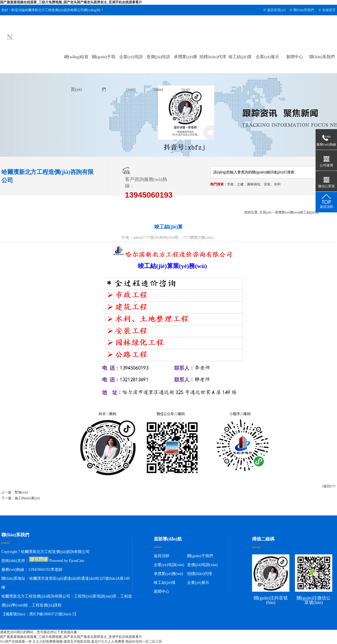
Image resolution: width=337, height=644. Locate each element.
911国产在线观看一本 (16, 641)
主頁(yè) (265, 212)
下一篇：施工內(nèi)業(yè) (21, 498)
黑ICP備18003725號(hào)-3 (52, 614)
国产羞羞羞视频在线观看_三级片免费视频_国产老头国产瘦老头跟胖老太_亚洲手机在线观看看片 (71, 2)
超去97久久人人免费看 (108, 641)
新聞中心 (295, 57)
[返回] (327, 486)
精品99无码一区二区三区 (144, 641)
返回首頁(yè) (276, 10)
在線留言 (329, 10)
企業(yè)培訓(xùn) (169, 565)
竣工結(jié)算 (240, 57)
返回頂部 (162, 556)
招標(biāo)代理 (213, 57)
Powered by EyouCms (66, 561)
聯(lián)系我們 (304, 10)
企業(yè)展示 (267, 57)
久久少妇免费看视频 (48, 641)
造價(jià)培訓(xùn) (202, 565)
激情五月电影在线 (77, 641)
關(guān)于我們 (200, 556)
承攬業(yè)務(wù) (287, 212)
